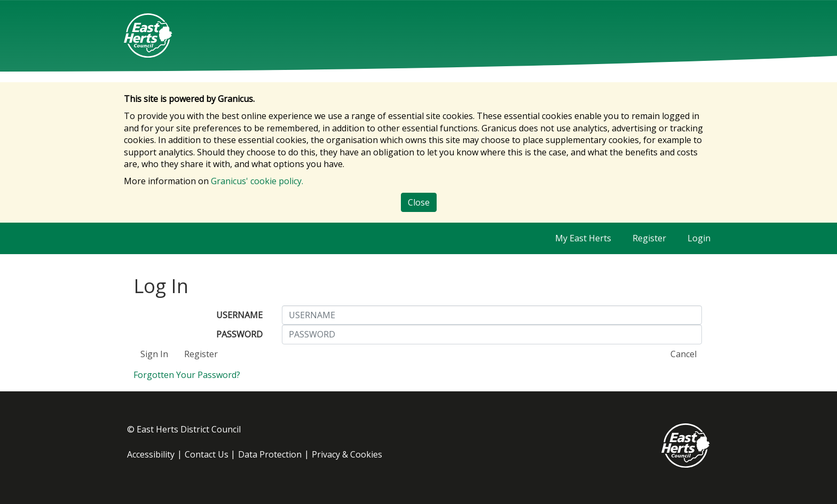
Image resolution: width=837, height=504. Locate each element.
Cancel (684, 354)
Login (699, 238)
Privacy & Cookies (347, 454)
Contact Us (207, 454)
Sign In (154, 354)
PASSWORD (239, 334)
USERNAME (239, 315)
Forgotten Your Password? (187, 375)
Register (649, 238)
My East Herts (583, 238)
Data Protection (270, 454)
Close (419, 202)
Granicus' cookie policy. (257, 181)
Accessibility (151, 454)
